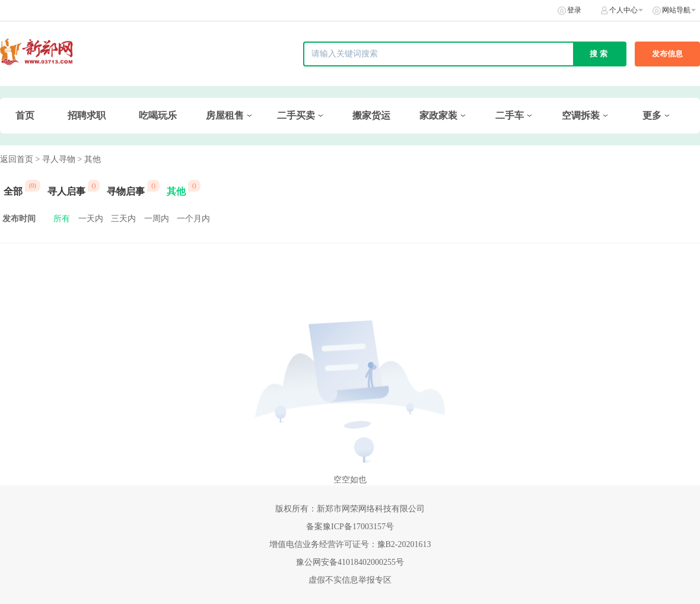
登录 (574, 10)
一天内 (91, 219)
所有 (62, 219)
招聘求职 (87, 115)
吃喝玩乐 (158, 115)
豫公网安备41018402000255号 (350, 562)
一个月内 (193, 219)
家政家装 (438, 115)
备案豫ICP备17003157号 (350, 527)
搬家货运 (371, 115)
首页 (25, 115)
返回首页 (17, 159)
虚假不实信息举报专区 (350, 580)
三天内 (123, 219)
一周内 (157, 219)
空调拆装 (581, 115)
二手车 (510, 115)
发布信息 (667, 54)
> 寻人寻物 (55, 159)
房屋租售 (225, 115)
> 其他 (89, 159)
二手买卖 (296, 115)
